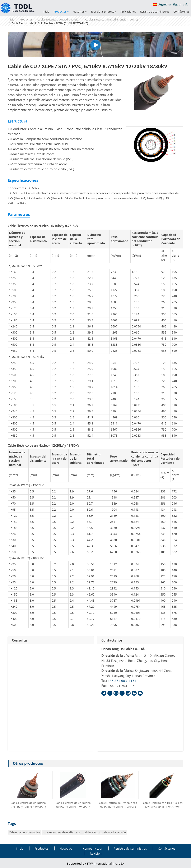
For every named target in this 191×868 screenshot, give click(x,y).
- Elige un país (171, 4)
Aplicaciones (128, 12)
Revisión (96, 853)
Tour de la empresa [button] (104, 12)
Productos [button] (61, 12)
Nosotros (66, 848)
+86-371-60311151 (122, 681)
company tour (93, 848)
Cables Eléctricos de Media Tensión (59, 19)
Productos (26, 19)
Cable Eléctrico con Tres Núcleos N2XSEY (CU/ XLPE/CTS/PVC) (163, 805)
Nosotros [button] (80, 12)
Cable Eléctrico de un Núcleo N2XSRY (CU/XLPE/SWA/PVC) (28, 805)
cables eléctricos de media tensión (105, 832)
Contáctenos (181, 12)
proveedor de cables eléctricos (62, 832)
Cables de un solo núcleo (24, 832)
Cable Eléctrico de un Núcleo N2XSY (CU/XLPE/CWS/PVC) (73, 805)
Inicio (46, 12)
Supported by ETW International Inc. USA (95, 864)
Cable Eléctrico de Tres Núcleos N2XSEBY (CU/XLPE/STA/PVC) (118, 805)
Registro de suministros (155, 12)
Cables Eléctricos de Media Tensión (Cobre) (112, 19)
